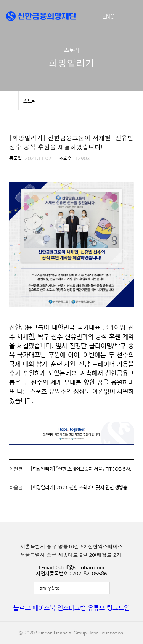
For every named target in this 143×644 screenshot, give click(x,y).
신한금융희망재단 (41, 16)
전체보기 (72, 588)
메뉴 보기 (127, 16)
